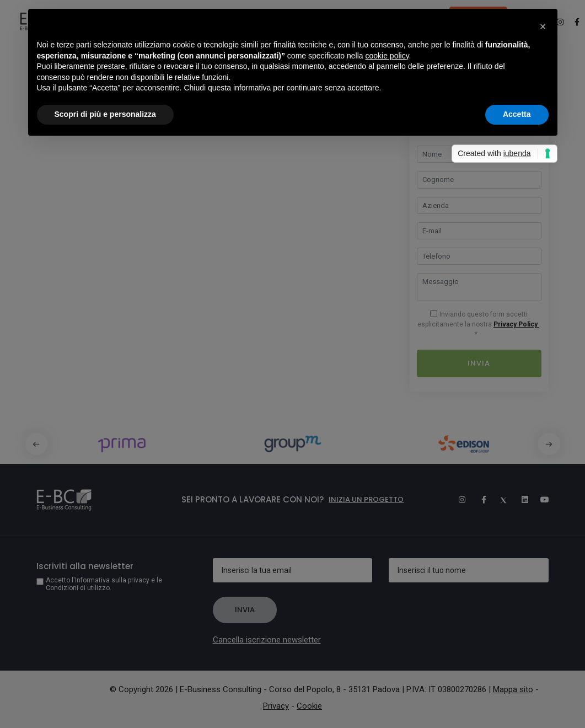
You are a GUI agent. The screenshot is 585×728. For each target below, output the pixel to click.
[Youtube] (541, 500)
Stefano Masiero (77, 689)
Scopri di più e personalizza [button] (105, 114)
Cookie (309, 706)
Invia (479, 363)
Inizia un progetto (366, 499)
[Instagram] (457, 500)
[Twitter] (499, 500)
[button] (549, 444)
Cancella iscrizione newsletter (267, 640)
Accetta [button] (517, 114)
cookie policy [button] (387, 56)
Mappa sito (513, 689)
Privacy (276, 706)
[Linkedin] (520, 500)
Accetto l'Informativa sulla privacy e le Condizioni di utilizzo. (104, 584)
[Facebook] (478, 500)
